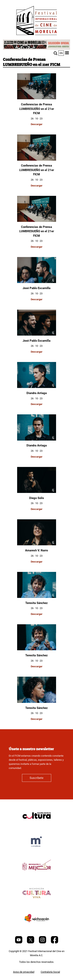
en (61, 53)
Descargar (37, 124)
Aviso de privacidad (24, 972)
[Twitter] (31, 943)
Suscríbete (36, 778)
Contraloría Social (50, 972)
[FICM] (37, 21)
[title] (37, 825)
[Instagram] (43, 943)
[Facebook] (55, 943)
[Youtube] (19, 943)
